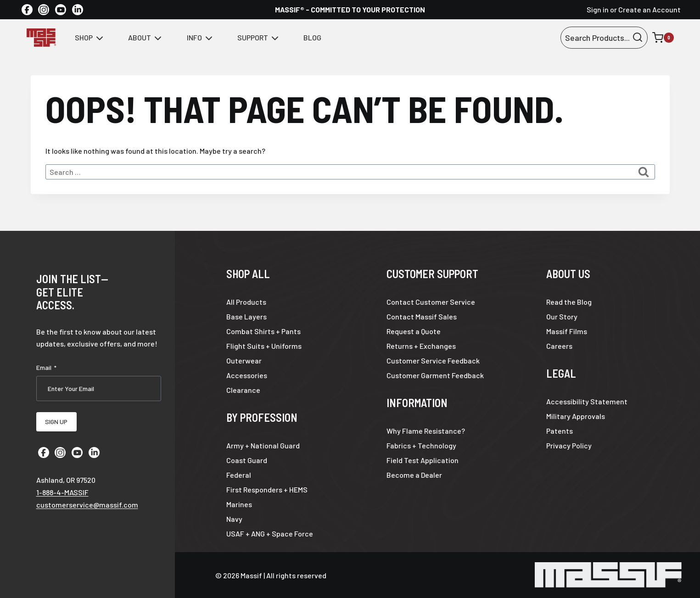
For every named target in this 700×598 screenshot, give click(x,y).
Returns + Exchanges (421, 346)
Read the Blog (569, 302)
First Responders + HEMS (267, 489)
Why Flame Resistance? (426, 431)
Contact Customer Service (431, 302)
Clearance (243, 390)
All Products (246, 302)
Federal (239, 475)
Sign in (598, 9)
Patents (560, 431)
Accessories (247, 375)
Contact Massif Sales (422, 316)
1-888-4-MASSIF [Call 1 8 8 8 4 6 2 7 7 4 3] (62, 490)
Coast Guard (247, 460)
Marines (239, 504)
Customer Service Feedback (433, 360)
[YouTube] (61, 10)
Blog (312, 37)
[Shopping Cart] (663, 38)
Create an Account (650, 9)
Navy (234, 519)
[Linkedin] (78, 10)
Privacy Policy (569, 445)
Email (46, 368)
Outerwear (244, 360)
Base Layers (246, 316)
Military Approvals (576, 416)
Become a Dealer (414, 475)
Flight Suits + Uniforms (264, 346)
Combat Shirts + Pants (263, 331)
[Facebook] (27, 10)
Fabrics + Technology (421, 445)
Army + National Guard (263, 445)
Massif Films (567, 331)
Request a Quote (414, 331)
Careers (559, 346)
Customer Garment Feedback (435, 375)
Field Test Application (423, 460)
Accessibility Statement (587, 401)
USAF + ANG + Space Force (270, 534)
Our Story (562, 316)
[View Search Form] (604, 38)
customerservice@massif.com (87, 502)
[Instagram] (44, 10)
